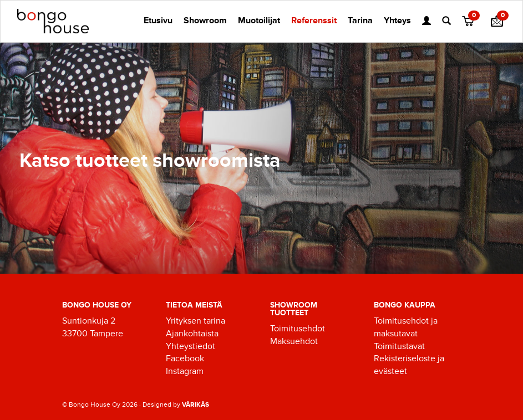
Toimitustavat (399, 346)
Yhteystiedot (191, 346)
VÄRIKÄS (196, 405)
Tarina (360, 21)
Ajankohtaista (192, 334)
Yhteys (397, 21)
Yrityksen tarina (196, 321)
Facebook (185, 358)
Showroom (205, 21)
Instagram (185, 371)
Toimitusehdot (298, 329)
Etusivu (158, 21)
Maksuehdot (294, 341)
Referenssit (314, 21)
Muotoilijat (259, 21)
